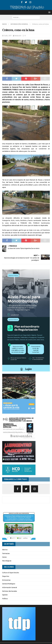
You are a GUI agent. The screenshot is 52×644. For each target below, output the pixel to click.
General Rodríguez (9, 584)
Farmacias (6, 553)
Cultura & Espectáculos (11, 573)
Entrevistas (6, 580)
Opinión (5, 595)
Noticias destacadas (10, 591)
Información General (10, 587)
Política (5, 599)
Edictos (5, 550)
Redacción (18, 36)
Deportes (6, 576)
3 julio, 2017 (8, 36)
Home (4, 557)
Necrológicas (7, 561)
